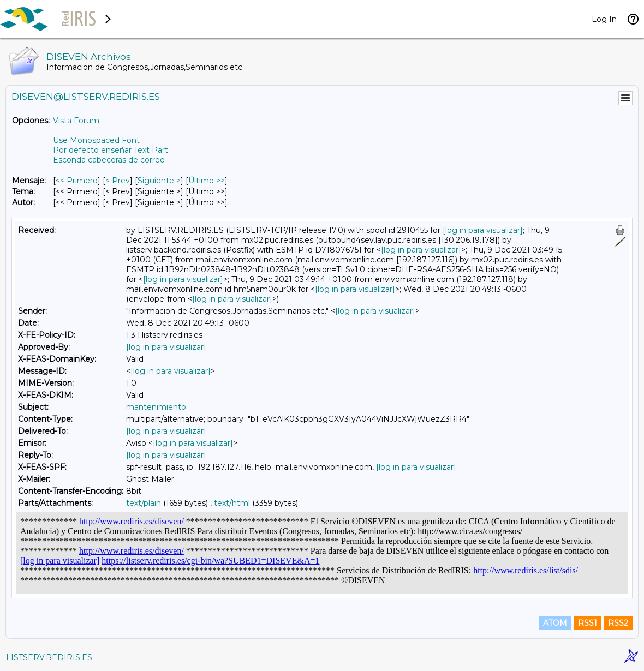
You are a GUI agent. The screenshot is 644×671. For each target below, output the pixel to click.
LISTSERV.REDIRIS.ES (49, 657)
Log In (604, 19)
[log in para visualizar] (483, 230)
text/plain (144, 503)
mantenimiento (156, 407)
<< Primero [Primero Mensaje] (77, 181)
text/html (232, 503)
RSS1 (588, 623)
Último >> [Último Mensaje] (207, 181)
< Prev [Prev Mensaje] (118, 181)
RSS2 (618, 623)
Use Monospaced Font (96, 140)
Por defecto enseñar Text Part (111, 150)
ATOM (555, 623)
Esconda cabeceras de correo (109, 160)
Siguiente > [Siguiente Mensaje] (159, 181)
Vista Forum (76, 121)
